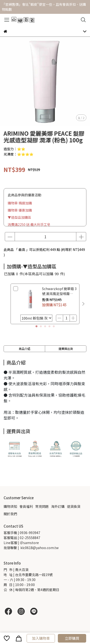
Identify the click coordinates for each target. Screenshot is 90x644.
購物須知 (10, 506)
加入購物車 (41, 638)
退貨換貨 (74, 506)
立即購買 (72, 638)
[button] (83, 304)
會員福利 (26, 506)
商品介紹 (24, 349)
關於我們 (10, 514)
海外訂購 (58, 506)
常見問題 (42, 506)
